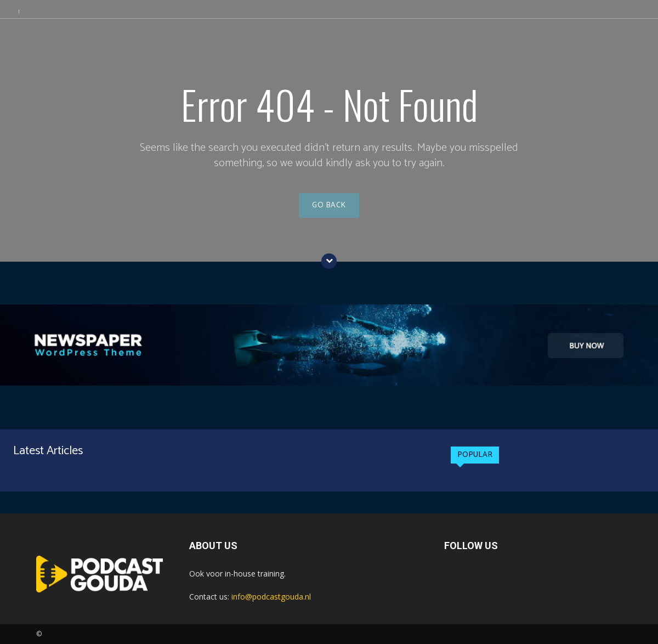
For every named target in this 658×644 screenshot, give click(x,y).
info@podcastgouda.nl (271, 597)
